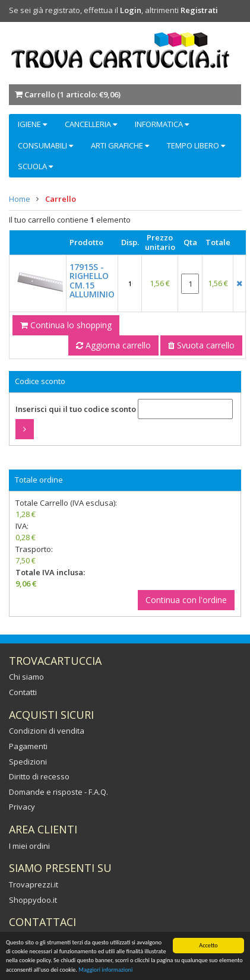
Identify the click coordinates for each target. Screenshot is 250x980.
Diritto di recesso (39, 776)
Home (20, 199)
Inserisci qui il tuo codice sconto (76, 409)
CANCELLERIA (91, 124)
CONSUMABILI (45, 145)
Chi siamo (26, 677)
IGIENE (32, 124)
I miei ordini (29, 846)
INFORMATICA (162, 124)
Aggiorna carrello (113, 345)
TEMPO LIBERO (196, 145)
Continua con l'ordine (186, 600)
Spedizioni (28, 762)
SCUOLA (35, 166)
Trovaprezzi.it (34, 884)
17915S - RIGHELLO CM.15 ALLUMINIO (92, 280)
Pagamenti (28, 746)
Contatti (23, 692)
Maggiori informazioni (105, 970)
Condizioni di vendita (47, 731)
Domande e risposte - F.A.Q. (58, 792)
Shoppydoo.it (33, 900)
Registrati (199, 10)
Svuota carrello (201, 345)
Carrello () (72, 94)
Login (131, 10)
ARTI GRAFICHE (120, 145)
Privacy (22, 807)
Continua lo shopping (66, 325)
